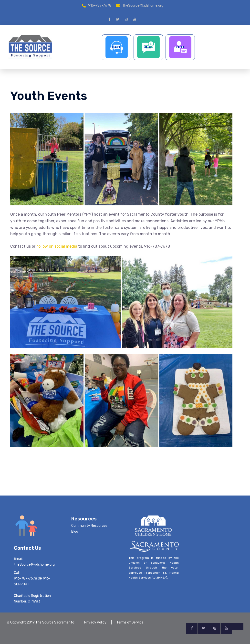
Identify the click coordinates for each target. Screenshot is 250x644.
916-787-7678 (100, 5)
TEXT (180, 47)
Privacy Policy (95, 622)
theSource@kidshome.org (143, 5)
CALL (116, 47)
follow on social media (57, 246)
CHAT (148, 47)
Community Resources (89, 526)
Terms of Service (130, 622)
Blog (75, 532)
